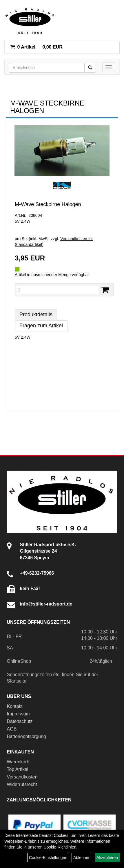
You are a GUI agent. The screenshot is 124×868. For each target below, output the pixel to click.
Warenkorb (18, 762)
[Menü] (109, 67)
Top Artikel (18, 769)
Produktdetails (36, 315)
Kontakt (15, 706)
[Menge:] (58, 290)
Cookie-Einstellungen (48, 858)
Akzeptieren (107, 858)
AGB (12, 729)
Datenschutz (20, 721)
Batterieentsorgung (27, 736)
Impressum (18, 714)
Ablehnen (82, 858)
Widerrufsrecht (22, 784)
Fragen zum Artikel (41, 326)
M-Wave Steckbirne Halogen (48, 204)
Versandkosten (22, 777)
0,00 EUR (37, 47)
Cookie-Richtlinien (60, 847)
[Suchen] (90, 68)
